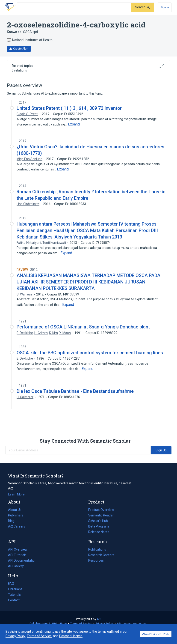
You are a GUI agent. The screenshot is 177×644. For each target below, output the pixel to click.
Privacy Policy (105, 624)
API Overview (18, 549)
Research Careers (101, 555)
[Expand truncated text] (74, 124)
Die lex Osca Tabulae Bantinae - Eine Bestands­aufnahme (75, 391)
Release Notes (99, 532)
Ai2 (99, 619)
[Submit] (142, 7)
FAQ (11, 584)
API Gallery (16, 566)
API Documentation (22, 561)
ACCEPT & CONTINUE (156, 634)
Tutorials (14, 595)
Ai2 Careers (17, 526)
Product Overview (101, 510)
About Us (15, 510)
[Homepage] (9, 7)
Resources (96, 561)
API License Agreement (132, 624)
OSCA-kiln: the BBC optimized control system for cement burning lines (90, 353)
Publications (97, 549)
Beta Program (99, 526)
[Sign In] (165, 7)
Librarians (15, 589)
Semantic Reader (101, 515)
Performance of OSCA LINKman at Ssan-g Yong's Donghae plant (83, 327)
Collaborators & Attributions (48, 624)
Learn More (16, 494)
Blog (13, 521)
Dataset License (71, 636)
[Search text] (74, 7)
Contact (14, 600)
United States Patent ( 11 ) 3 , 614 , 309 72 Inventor (69, 108)
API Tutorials (17, 555)
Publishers (16, 515)
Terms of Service (81, 624)
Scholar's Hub (98, 521)
